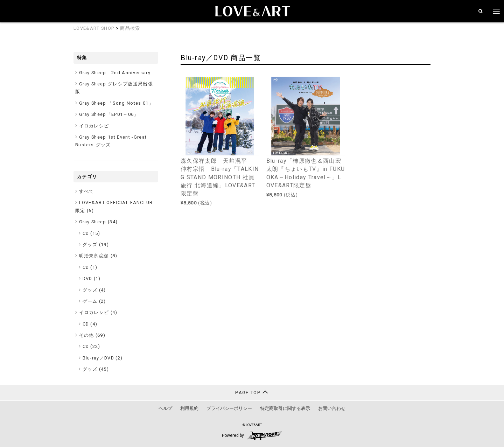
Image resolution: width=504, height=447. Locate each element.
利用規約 (189, 408)
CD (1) (90, 267)
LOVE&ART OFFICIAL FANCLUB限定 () (114, 206)
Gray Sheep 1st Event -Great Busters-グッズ (111, 141)
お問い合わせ (332, 408)
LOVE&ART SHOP (94, 28)
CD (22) (92, 346)
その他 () (92, 335)
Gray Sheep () (99, 222)
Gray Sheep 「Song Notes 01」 (117, 103)
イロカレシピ (94, 126)
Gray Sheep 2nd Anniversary (115, 73)
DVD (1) (92, 278)
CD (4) (90, 324)
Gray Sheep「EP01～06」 (109, 114)
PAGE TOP (252, 392)
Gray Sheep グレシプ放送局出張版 (114, 88)
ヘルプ (165, 408)
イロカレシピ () (98, 312)
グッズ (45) (96, 369)
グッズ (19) (96, 245)
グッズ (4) (94, 290)
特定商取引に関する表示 (285, 408)
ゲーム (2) (94, 301)
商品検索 (130, 28)
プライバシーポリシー (229, 408)
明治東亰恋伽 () (98, 256)
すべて (87, 191)
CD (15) (92, 233)
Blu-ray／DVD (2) (103, 358)
